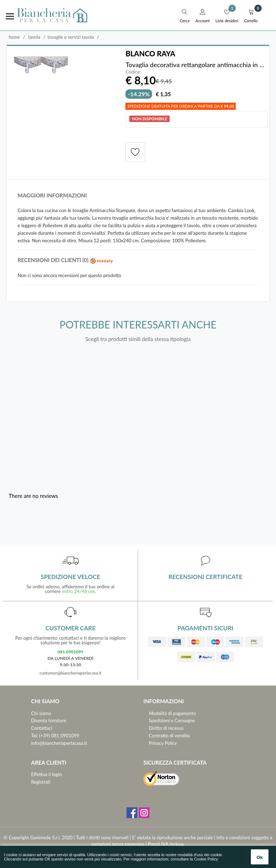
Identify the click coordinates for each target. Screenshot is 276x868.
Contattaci (42, 728)
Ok (260, 857)
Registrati (41, 782)
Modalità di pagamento (172, 713)
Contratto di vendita (169, 736)
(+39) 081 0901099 (59, 736)
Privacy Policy (163, 743)
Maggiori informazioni (52, 195)
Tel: (35, 736)
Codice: (133, 72)
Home (14, 37)
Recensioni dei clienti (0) (65, 260)
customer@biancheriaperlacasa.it (71, 673)
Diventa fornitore (49, 720)
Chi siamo (41, 713)
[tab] (138, 197)
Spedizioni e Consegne (172, 720)
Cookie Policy (206, 859)
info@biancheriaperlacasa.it (59, 743)
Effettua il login (47, 774)
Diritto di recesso (166, 728)
